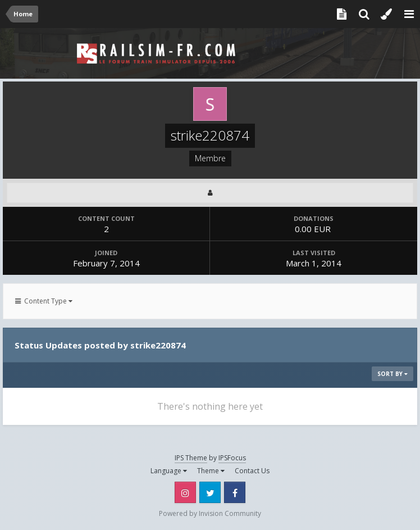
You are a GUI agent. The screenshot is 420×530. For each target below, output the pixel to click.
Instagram (185, 492)
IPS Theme (191, 458)
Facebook (235, 492)
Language (169, 471)
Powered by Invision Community (210, 513)
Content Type (44, 301)
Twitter (210, 492)
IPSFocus (232, 458)
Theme (211, 471)
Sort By (392, 374)
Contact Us (252, 471)
